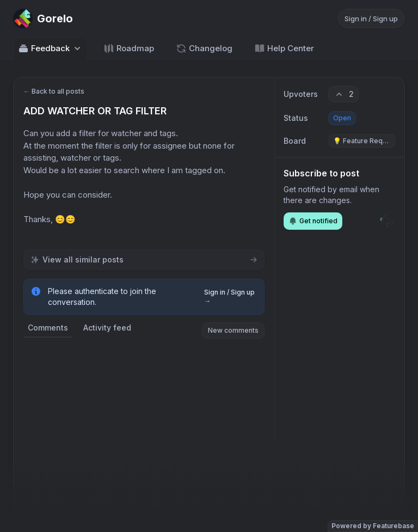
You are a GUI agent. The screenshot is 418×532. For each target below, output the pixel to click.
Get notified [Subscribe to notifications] (313, 221)
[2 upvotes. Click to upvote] (343, 94)
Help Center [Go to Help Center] (284, 48)
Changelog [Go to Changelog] (204, 48)
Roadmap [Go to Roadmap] (129, 48)
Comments (48, 328)
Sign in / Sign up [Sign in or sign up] (371, 19)
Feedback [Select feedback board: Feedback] (50, 48)
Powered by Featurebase (373, 526)
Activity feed (107, 328)
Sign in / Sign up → (229, 296)
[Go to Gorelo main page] (43, 19)
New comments (233, 330)
